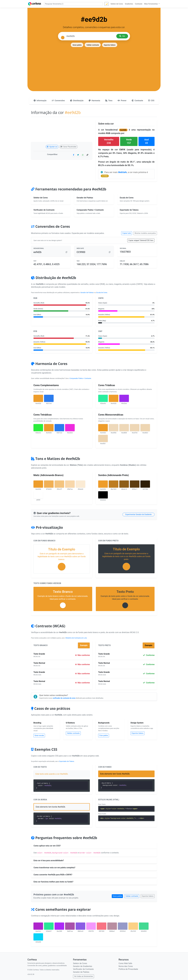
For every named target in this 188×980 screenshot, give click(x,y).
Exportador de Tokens (67, 761)
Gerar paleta (77, 45)
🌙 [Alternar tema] (107, 4)
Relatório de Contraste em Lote (76, 638)
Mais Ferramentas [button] (151, 4)
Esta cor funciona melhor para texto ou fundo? (53, 882)
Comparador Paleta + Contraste (80, 378)
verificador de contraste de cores (64, 698)
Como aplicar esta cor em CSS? (47, 846)
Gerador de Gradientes (83, 966)
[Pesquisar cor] (90, 36)
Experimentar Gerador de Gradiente (138, 514)
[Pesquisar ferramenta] (73, 4)
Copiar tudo (127, 233)
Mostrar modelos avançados (145, 233)
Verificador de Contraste (83, 969)
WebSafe (122, 172)
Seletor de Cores (80, 963)
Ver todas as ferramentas (84, 976)
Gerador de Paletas (87, 293)
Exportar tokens (110, 45)
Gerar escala (39, 735)
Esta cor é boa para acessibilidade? (49, 860)
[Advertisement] (94, 65)
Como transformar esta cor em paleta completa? (54, 868)
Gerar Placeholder (69, 147)
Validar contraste (93, 45)
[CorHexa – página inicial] (35, 4)
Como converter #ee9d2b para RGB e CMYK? (53, 875)
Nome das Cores (126, 966)
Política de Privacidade (128, 969)
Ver (122, 36)
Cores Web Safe (125, 963)
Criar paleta (104, 735)
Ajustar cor (52, 147)
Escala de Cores (102, 293)
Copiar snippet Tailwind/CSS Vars (141, 240)
